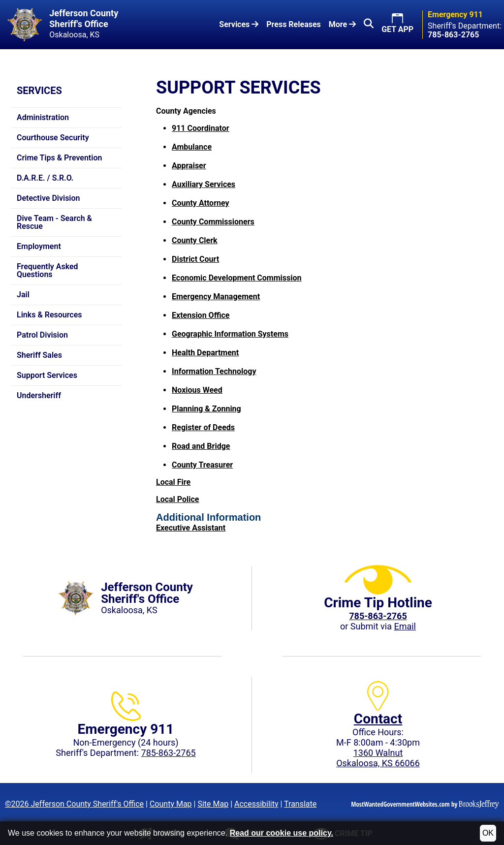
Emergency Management (216, 297)
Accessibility (256, 804)
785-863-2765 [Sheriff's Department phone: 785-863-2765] (169, 753)
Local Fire (173, 482)
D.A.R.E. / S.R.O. (45, 178)
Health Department (205, 353)
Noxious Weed (197, 390)
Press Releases (293, 24)
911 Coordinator (201, 128)
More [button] (342, 24)
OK (488, 833)
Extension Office (201, 315)
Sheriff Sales (39, 355)
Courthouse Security (53, 138)
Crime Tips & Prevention (59, 158)
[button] (369, 25)
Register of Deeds (203, 427)
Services (39, 91)
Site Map (213, 804)
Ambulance (192, 147)
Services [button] (239, 24)
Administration (43, 117)
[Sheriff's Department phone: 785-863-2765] (453, 35)
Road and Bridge (201, 446)
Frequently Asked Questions (47, 270)
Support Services (47, 375)
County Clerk (195, 240)
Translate (300, 804)
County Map (171, 804)
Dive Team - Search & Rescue (54, 222)
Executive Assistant (191, 528)
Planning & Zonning (206, 409)
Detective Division (48, 198)
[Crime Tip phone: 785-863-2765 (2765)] (378, 616)
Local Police (177, 499)
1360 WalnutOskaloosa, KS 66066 (378, 758)
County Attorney (201, 203)
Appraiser (189, 166)
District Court (195, 259)
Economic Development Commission (236, 278)
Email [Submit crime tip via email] (405, 626)
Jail (23, 295)
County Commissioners (213, 222)
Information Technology (214, 371)
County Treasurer (202, 465)
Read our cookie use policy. (282, 833)
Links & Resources (49, 315)
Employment (39, 246)
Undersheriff (39, 395)
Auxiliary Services (204, 184)
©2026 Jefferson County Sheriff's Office (74, 804)
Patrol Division (42, 335)
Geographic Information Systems (230, 334)
